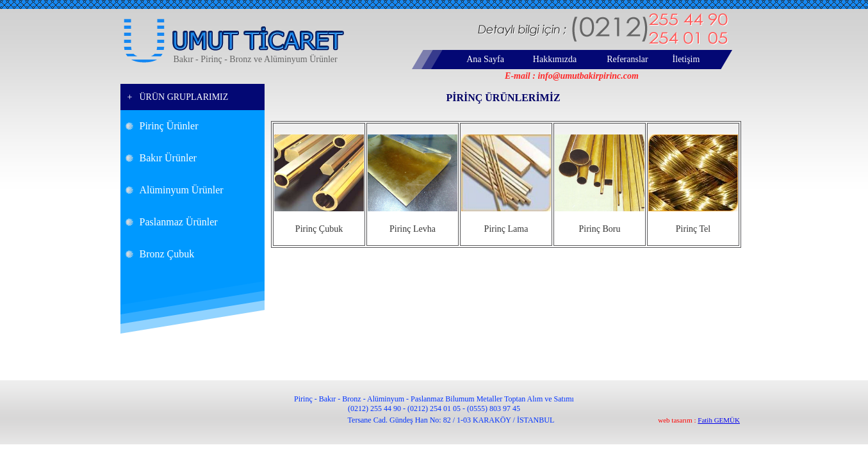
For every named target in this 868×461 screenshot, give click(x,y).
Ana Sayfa (485, 59)
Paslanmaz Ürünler (179, 222)
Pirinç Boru (600, 229)
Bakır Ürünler (168, 158)
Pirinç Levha (413, 229)
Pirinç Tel (693, 229)
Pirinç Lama (506, 229)
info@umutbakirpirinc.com (588, 76)
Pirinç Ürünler (169, 126)
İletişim (686, 59)
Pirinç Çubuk (319, 229)
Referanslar (627, 59)
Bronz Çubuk (167, 254)
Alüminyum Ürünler (182, 190)
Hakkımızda (555, 59)
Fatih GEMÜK (719, 420)
